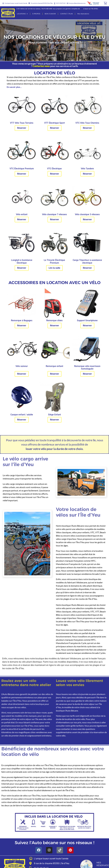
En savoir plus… (14, 87)
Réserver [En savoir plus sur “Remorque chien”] (54, 326)
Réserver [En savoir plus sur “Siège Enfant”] (54, 420)
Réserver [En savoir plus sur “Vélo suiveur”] (22, 374)
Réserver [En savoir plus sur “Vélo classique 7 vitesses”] (54, 219)
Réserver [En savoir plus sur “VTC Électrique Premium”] (22, 174)
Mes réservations (104, 864)
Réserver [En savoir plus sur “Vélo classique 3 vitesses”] (87, 219)
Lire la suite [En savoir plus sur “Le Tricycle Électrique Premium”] (54, 268)
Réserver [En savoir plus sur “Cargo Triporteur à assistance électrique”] (87, 268)
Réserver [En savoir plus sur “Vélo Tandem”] (87, 174)
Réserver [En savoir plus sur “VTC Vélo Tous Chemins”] (87, 128)
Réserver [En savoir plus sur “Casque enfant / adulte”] (22, 420)
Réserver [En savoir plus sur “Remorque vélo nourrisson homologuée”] (87, 374)
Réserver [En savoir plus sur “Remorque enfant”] (54, 374)
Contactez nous (41, 66)
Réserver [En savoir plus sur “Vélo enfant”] (22, 219)
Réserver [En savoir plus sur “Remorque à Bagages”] (22, 326)
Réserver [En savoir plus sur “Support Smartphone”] (87, 326)
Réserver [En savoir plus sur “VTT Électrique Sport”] (54, 128)
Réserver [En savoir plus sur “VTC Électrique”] (54, 174)
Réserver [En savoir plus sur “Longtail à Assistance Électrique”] (22, 268)
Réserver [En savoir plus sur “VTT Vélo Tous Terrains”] (22, 128)
